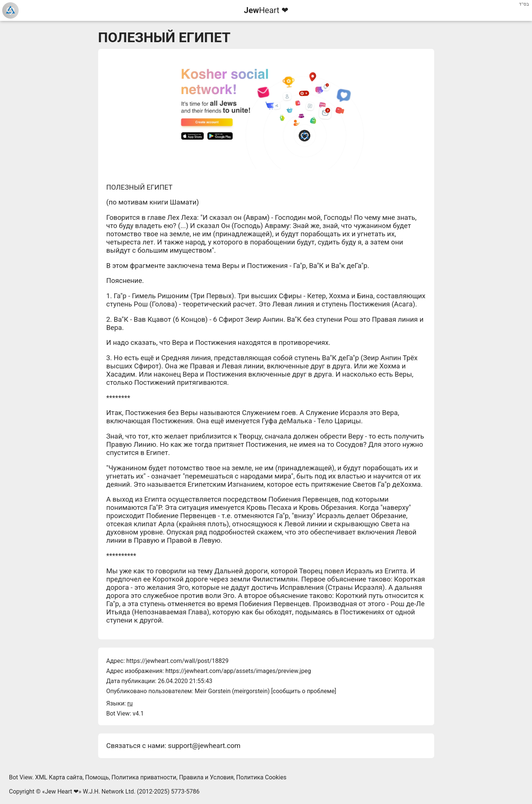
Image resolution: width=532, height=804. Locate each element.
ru (130, 703)
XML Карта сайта (59, 777)
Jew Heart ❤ (62, 791)
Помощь (97, 777)
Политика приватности (144, 777)
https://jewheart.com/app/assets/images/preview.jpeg (238, 671)
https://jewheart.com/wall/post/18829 (177, 661)
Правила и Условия (206, 777)
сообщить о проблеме (304, 691)
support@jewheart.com (204, 746)
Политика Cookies (262, 777)
